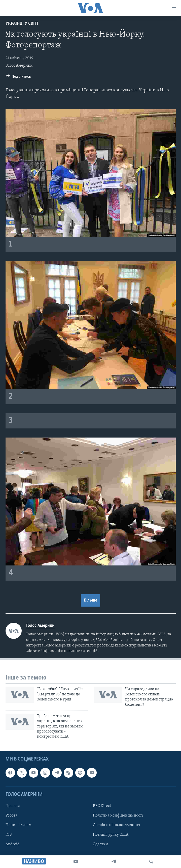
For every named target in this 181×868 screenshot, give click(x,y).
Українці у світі (22, 24)
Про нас (13, 806)
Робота (11, 816)
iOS (9, 835)
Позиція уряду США (111, 835)
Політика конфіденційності (118, 816)
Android (13, 844)
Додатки (100, 844)
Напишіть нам (19, 825)
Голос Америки (19, 66)
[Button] (19, 78)
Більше (90, 600)
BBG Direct (102, 806)
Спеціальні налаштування (117, 825)
